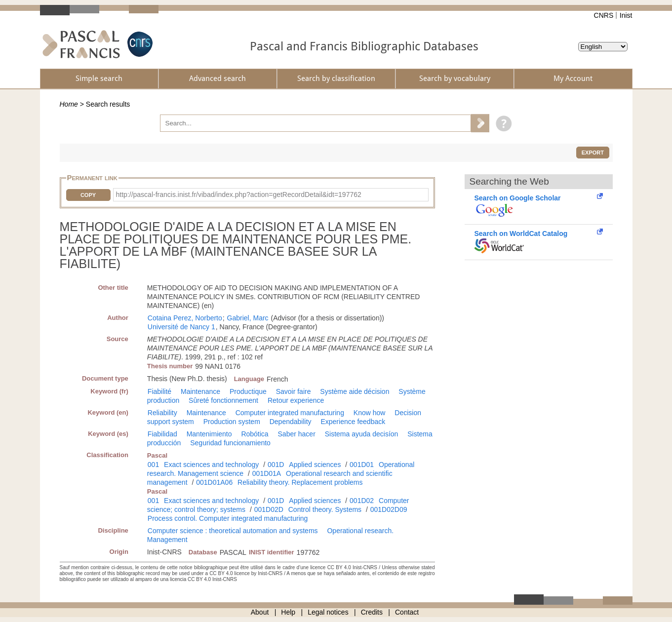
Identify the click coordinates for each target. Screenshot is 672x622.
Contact (407, 612)
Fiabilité (159, 391)
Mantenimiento (209, 434)
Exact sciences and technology (211, 465)
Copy (88, 195)
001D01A (267, 473)
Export (593, 153)
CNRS (604, 15)
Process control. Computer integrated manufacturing (228, 518)
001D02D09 (389, 509)
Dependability (291, 422)
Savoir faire (294, 391)
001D (276, 465)
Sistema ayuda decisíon (362, 434)
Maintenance (200, 391)
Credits (372, 612)
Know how (370, 413)
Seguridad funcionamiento (230, 443)
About (260, 612)
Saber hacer (297, 434)
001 (153, 465)
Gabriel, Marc (248, 318)
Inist (626, 15)
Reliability (162, 413)
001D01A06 (214, 482)
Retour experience (296, 400)
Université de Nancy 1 (181, 327)
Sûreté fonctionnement (223, 400)
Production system (232, 422)
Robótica (255, 434)
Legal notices (328, 612)
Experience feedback (353, 422)
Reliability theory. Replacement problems (300, 482)
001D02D (269, 509)
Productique (248, 391)
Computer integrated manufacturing (290, 413)
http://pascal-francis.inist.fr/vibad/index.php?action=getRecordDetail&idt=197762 (239, 194)
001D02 (362, 501)
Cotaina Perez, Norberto (185, 318)
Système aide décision (355, 391)
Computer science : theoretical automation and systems (233, 531)
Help (288, 612)
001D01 (362, 465)
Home (69, 104)
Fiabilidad (162, 434)
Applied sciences (315, 465)
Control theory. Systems (325, 509)
